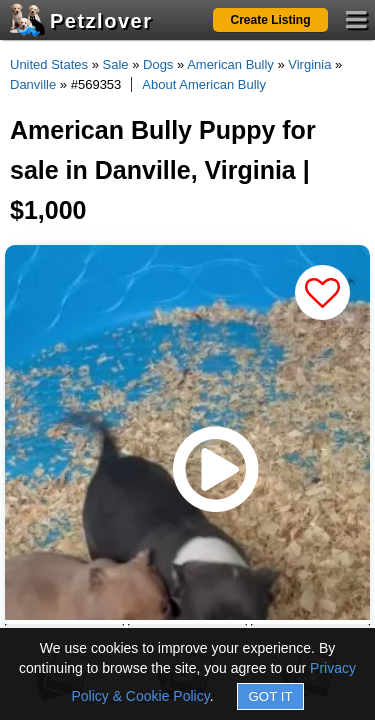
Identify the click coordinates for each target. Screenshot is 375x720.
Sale (116, 64)
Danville (33, 84)
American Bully (230, 64)
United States (49, 64)
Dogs (158, 64)
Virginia (309, 64)
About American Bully (204, 84)
